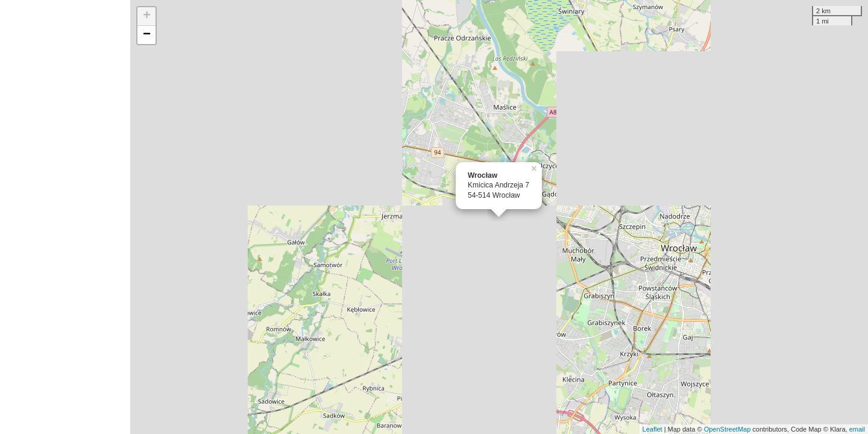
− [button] (147, 35)
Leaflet (653, 429)
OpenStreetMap (728, 429)
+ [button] (147, 16)
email (857, 429)
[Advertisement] (65, 217)
